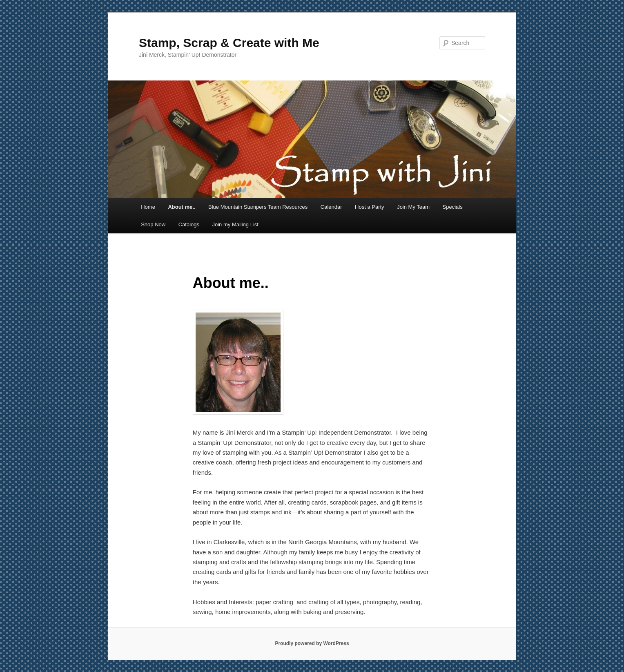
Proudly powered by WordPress (312, 643)
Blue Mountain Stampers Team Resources (258, 207)
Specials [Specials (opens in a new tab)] (453, 207)
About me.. (182, 207)
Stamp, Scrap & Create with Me (229, 43)
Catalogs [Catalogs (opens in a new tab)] (189, 224)
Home (148, 207)
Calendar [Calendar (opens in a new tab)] (331, 207)
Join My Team (413, 207)
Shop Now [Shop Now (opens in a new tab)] (153, 224)
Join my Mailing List (235, 224)
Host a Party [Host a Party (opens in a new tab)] (370, 207)
